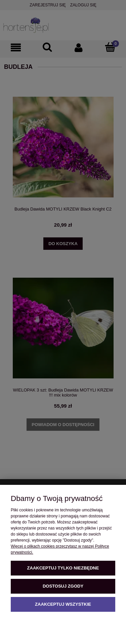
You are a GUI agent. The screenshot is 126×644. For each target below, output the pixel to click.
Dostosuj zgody (63, 586)
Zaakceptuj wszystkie (63, 604)
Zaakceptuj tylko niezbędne (63, 568)
